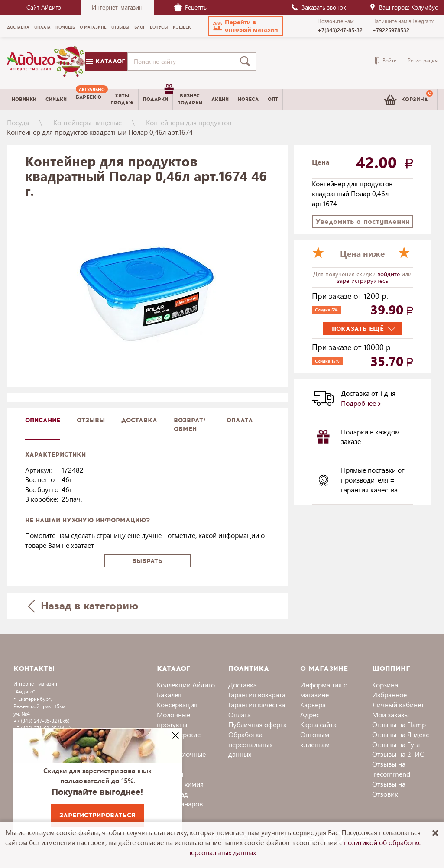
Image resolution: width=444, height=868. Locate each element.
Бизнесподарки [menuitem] (190, 99)
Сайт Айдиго (44, 7)
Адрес (310, 714)
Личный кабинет (398, 704)
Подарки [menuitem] (158, 96)
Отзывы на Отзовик (389, 789)
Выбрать (147, 561)
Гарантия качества (257, 704)
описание (43, 420)
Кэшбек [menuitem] (182, 27)
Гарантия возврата (257, 695)
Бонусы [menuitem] (159, 27)
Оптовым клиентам (315, 739)
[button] (246, 26)
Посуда (18, 122)
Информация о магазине (324, 690)
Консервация (177, 704)
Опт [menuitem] (273, 99)
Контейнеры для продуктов (189, 122)
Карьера (313, 704)
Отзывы (91, 420)
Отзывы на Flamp (399, 724)
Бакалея (169, 695)
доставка (139, 420)
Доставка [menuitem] (18, 27)
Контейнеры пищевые (88, 122)
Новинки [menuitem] (24, 99)
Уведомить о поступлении (363, 222)
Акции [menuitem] (220, 99)
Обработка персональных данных (250, 744)
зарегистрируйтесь (363, 280)
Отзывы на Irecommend (391, 769)
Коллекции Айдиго (186, 685)
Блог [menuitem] (140, 27)
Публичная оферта (258, 724)
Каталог (106, 61)
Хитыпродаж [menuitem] (122, 99)
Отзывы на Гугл (396, 744)
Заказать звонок (318, 7)
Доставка (243, 685)
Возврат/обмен (190, 425)
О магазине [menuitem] (93, 27)
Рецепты (191, 7)
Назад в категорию (83, 605)
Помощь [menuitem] (65, 27)
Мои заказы (391, 714)
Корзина (385, 685)
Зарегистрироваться (97, 815)
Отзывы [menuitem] (120, 27)
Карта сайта (318, 724)
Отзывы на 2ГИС (398, 754)
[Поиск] (247, 62)
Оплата (240, 420)
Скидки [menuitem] (56, 99)
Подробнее (361, 403)
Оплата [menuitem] (42, 27)
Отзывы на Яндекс (400, 734)
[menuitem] (89, 100)
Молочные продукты (173, 719)
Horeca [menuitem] (248, 99)
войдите (389, 274)
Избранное (389, 695)
